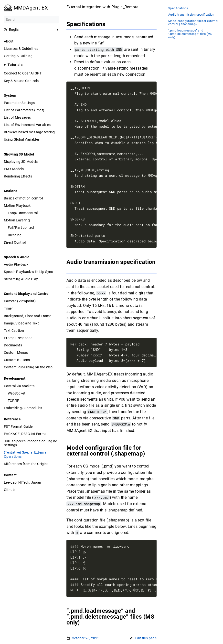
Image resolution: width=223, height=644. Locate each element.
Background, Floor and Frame (27, 316)
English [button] (12, 30)
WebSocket (17, 393)
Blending (15, 235)
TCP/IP (14, 401)
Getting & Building (18, 56)
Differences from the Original (27, 464)
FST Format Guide (18, 426)
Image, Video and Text (21, 323)
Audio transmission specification (191, 15)
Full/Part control (21, 228)
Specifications (178, 8)
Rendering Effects (18, 176)
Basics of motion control (23, 198)
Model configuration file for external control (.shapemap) (193, 23)
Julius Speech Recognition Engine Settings (31, 443)
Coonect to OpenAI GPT (23, 73)
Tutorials (15, 65)
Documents (13, 345)
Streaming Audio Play (21, 279)
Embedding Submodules (23, 408)
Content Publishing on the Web (28, 367)
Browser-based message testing (29, 132)
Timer (8, 308)
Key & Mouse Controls (21, 81)
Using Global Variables (22, 139)
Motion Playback (17, 206)
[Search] (31, 20)
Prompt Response (18, 338)
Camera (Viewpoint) (20, 301)
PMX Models (14, 169)
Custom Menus (16, 353)
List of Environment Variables (27, 125)
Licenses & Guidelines (21, 49)
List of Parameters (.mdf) (24, 110)
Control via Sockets (19, 386)
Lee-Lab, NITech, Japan (22, 482)
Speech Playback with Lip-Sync (28, 272)
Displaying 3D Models (21, 162)
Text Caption (14, 331)
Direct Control (15, 242)
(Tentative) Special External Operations (26, 454)
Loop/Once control (23, 213)
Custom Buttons (17, 360)
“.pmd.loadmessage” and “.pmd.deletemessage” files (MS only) (190, 34)
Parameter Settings (19, 103)
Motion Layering (17, 220)
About (9, 41)
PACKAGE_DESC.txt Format (26, 434)
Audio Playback (16, 264)
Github (9, 490)
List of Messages (17, 117)
